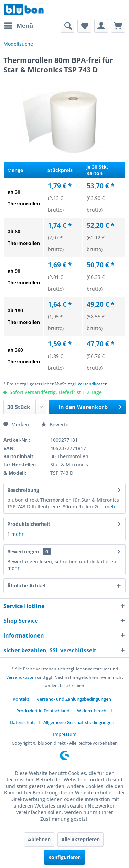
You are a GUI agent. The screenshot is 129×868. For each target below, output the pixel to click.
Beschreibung (23, 490)
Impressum (65, 734)
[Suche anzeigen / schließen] (67, 26)
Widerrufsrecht (93, 711)
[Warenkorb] (118, 26)
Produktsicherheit (29, 524)
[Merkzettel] (84, 26)
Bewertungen (23, 551)
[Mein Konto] (101, 26)
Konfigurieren (64, 857)
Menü (19, 25)
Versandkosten (21, 677)
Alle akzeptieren (80, 839)
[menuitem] (18, 26)
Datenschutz (23, 722)
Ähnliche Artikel (26, 585)
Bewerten (56, 424)
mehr (110, 506)
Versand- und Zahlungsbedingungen (74, 699)
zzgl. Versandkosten (88, 384)
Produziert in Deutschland (43, 711)
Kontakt (21, 699)
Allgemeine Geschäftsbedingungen (79, 722)
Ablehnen (39, 839)
